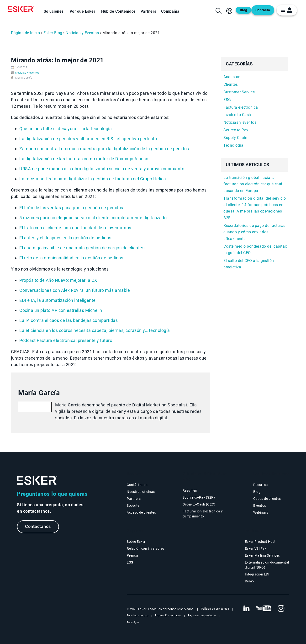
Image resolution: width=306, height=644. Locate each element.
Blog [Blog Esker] (257, 492)
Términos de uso (138, 615)
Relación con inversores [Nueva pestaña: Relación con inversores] (146, 548)
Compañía (170, 11)
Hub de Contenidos (119, 11)
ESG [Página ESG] (130, 562)
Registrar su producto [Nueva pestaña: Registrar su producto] (202, 615)
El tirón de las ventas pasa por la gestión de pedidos (71, 208)
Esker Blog (53, 33)
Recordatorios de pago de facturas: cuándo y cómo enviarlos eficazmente (255, 232)
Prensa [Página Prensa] (132, 555)
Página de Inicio (25, 33)
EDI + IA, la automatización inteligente (58, 300)
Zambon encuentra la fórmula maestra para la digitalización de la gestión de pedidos (104, 149)
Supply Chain (235, 138)
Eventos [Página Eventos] (260, 506)
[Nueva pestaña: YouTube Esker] (264, 609)
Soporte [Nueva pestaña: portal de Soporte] (133, 506)
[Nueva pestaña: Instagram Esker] (281, 609)
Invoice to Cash (237, 115)
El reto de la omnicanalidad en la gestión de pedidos (71, 258)
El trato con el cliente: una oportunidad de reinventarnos (75, 228)
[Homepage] (22, 9)
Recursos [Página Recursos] (261, 485)
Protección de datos (168, 615)
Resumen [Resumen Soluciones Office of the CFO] (190, 490)
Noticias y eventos (27, 73)
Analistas (232, 77)
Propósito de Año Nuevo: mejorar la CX (58, 280)
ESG (227, 100)
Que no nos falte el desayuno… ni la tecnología (66, 129)
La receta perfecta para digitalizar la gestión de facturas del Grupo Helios (93, 179)
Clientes (231, 84)
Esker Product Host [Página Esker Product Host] (260, 542)
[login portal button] (287, 10)
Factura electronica (241, 107)
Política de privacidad (215, 609)
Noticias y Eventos (82, 33)
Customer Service (239, 92)
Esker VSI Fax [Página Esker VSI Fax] (256, 548)
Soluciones (54, 11)
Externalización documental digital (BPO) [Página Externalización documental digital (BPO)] (267, 565)
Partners (148, 11)
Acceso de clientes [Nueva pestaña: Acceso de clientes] (141, 512)
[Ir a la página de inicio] (37, 481)
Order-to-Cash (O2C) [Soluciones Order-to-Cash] (199, 504)
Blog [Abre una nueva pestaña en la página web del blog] (244, 10)
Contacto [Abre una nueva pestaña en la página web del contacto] (263, 10)
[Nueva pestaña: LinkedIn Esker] (246, 609)
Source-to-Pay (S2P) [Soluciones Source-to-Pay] (199, 497)
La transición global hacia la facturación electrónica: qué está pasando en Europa (253, 184)
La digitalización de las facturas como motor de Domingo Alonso (84, 159)
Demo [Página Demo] (249, 581)
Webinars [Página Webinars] (261, 512)
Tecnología (233, 145)
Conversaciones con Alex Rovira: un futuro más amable (75, 290)
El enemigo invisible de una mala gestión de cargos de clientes (82, 248)
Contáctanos (38, 527)
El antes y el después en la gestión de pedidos (65, 238)
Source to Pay (236, 130)
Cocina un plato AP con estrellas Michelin (61, 310)
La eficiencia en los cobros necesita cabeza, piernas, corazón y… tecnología (95, 330)
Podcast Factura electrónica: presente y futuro (66, 340)
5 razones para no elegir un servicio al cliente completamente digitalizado (93, 218)
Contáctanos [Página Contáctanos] (137, 485)
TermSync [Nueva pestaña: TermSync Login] (133, 622)
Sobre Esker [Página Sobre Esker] (136, 542)
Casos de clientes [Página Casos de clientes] (267, 499)
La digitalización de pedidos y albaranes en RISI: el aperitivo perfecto (88, 139)
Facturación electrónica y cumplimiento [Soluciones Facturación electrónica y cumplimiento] (203, 514)
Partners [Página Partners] (134, 499)
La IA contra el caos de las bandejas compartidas (69, 320)
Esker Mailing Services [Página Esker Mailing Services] (262, 555)
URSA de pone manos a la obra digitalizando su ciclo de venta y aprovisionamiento (102, 169)
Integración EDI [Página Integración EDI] (257, 574)
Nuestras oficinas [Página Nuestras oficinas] (141, 492)
